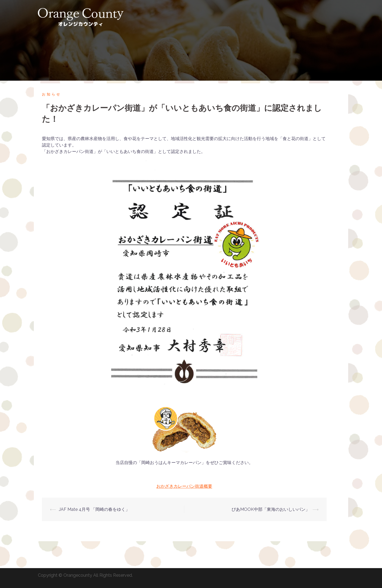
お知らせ (52, 94)
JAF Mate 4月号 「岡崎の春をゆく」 (94, 509)
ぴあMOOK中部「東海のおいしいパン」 (271, 509)
